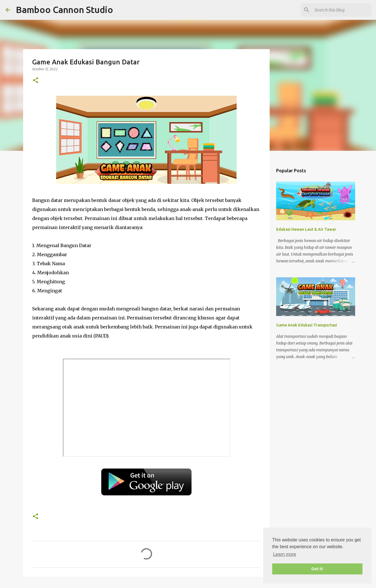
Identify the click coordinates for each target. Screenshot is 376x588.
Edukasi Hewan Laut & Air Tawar (306, 229)
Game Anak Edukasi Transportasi (307, 325)
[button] (36, 81)
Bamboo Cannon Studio (64, 10)
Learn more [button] (285, 554)
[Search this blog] (342, 10)
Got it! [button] (317, 569)
